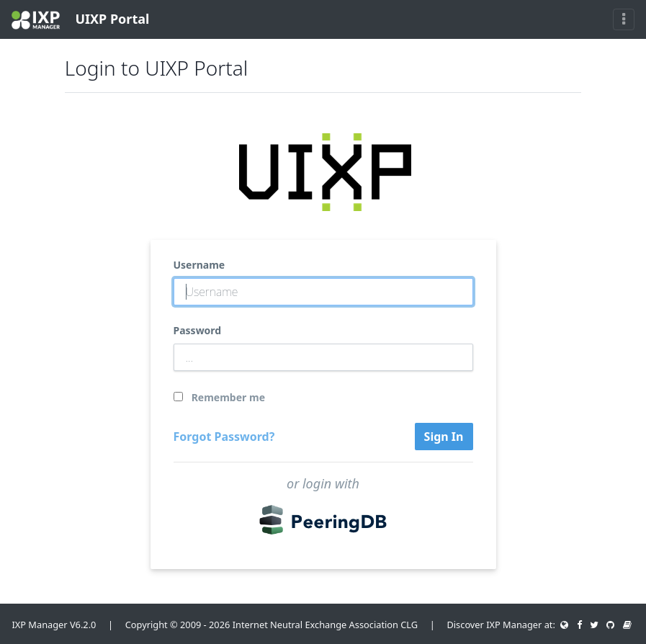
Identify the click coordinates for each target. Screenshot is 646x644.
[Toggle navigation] (624, 19)
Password (198, 330)
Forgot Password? (224, 437)
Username (199, 265)
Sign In (444, 437)
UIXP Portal (80, 20)
